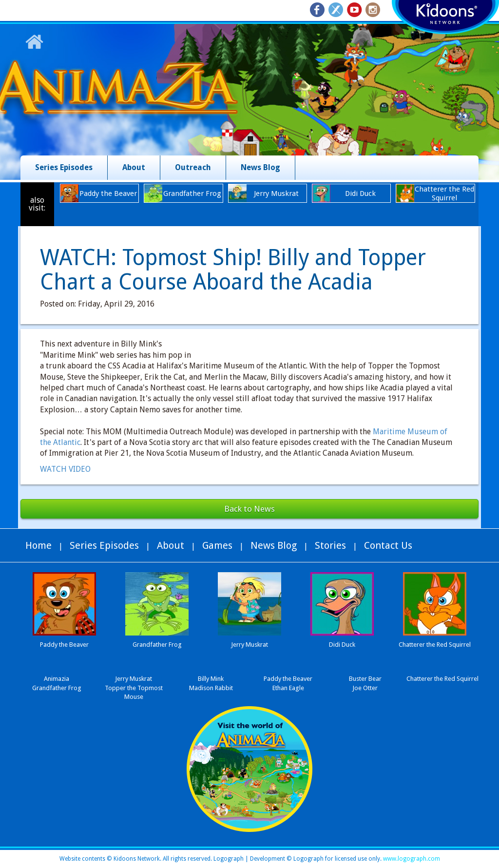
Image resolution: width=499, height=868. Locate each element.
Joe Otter (365, 688)
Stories (330, 545)
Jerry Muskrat (134, 679)
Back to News (249, 509)
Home (38, 545)
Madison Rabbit (211, 688)
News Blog (260, 167)
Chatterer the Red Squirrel (442, 679)
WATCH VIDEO (65, 469)
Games (217, 545)
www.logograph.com (411, 859)
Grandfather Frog (57, 688)
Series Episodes (64, 167)
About (134, 167)
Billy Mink (211, 679)
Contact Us (388, 545)
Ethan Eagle (288, 688)
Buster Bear (365, 679)
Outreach (193, 167)
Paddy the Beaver (288, 679)
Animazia (57, 679)
